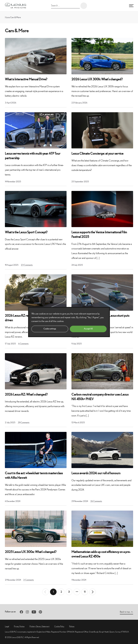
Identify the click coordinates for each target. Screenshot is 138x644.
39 (24, 423)
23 (27, 265)
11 (85, 592)
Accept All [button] (88, 329)
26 (96, 501)
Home (7, 17)
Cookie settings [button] (50, 329)
